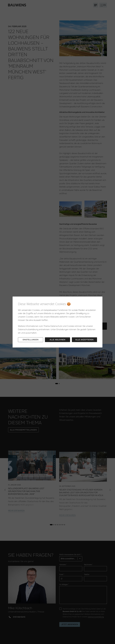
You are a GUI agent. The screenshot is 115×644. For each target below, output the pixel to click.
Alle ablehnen (57, 340)
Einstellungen (31, 340)
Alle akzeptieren (84, 340)
